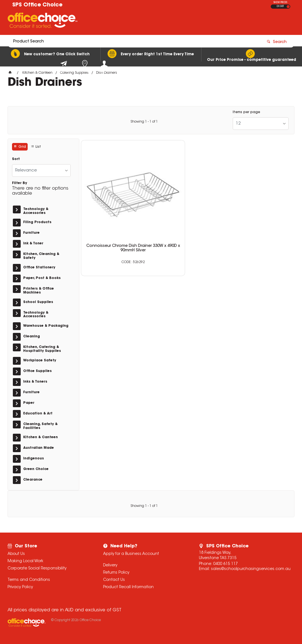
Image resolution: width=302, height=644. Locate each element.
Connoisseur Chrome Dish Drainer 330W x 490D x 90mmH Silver (115, 215)
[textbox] (118, 22)
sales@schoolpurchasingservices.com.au (251, 569)
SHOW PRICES (280, 3)
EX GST (280, 6)
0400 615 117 (225, 564)
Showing (144, 122)
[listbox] (261, 124)
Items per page (246, 112)
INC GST (288, 7)
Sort (16, 159)
